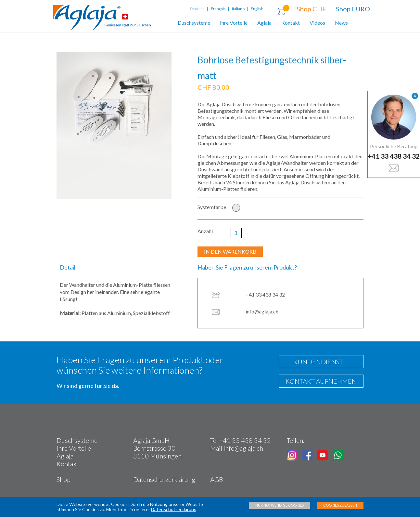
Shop (64, 479)
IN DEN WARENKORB (230, 252)
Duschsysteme (194, 23)
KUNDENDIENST (316, 362)
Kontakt (291, 23)
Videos (317, 23)
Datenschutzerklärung (164, 479)
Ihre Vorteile (234, 23)
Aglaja (264, 23)
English (257, 9)
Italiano (238, 9)
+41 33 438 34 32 (394, 156)
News (341, 23)
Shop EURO (353, 9)
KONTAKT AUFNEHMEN (321, 381)
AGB (216, 479)
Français (218, 9)
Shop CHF (311, 9)
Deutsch (198, 9)
